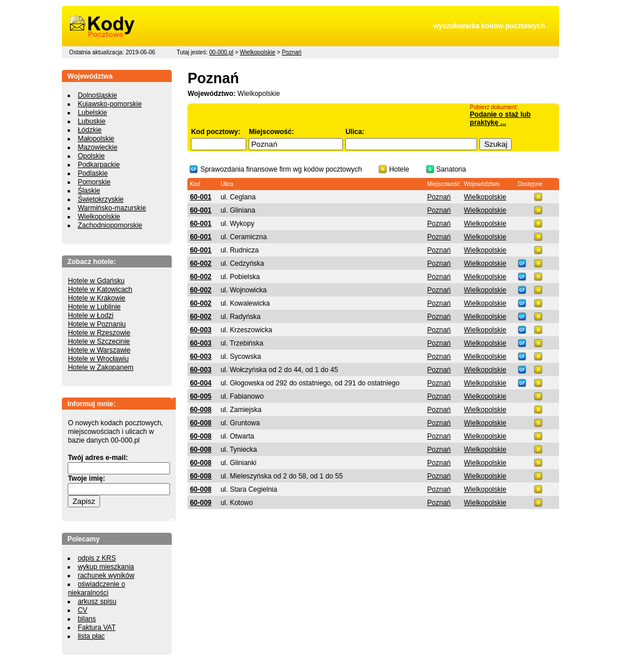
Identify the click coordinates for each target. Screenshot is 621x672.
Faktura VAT (97, 628)
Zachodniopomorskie (110, 225)
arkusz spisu (97, 602)
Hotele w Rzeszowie (99, 333)
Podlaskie (93, 173)
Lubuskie (91, 121)
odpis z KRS (97, 558)
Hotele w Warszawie (99, 350)
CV (82, 610)
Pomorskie (94, 182)
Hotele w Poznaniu (97, 324)
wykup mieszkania (106, 567)
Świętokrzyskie (100, 199)
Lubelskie (92, 113)
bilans (86, 619)
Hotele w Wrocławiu (98, 359)
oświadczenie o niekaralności (96, 589)
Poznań (291, 52)
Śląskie (89, 191)
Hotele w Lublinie (94, 307)
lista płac (91, 636)
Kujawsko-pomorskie (110, 104)
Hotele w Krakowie (96, 298)
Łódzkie (89, 130)
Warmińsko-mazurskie (112, 208)
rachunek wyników (106, 576)
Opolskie (91, 156)
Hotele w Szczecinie (99, 341)
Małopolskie (96, 139)
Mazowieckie (97, 147)
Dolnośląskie (97, 95)
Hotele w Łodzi (90, 315)
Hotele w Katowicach (100, 289)
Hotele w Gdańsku (96, 281)
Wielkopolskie (258, 52)
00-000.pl (221, 52)
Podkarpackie (99, 165)
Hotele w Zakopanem (100, 367)
